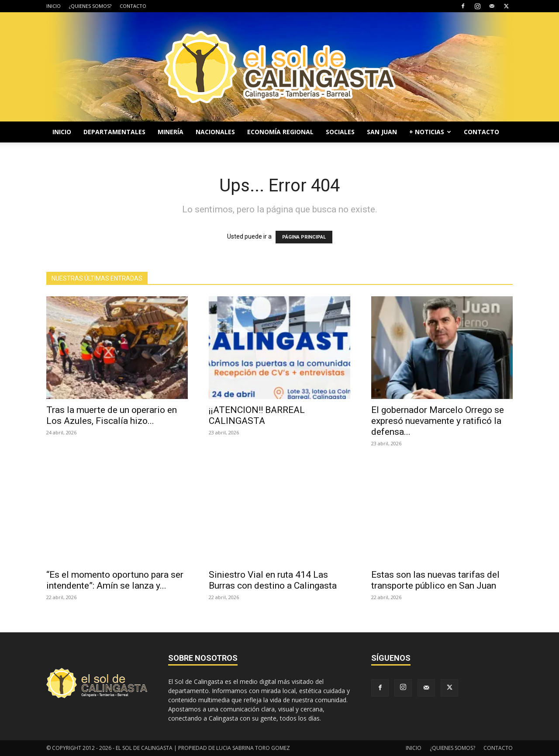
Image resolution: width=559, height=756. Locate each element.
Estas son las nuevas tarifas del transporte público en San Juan (435, 580)
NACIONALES (215, 132)
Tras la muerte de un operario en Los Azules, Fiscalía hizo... (112, 415)
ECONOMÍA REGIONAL (280, 132)
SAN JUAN (382, 132)
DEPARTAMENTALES (114, 132)
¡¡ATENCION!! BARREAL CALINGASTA (257, 415)
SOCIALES (340, 132)
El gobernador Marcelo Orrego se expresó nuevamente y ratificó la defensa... (438, 421)
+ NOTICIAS (430, 132)
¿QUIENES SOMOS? (90, 6)
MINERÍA (171, 132)
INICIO (53, 6)
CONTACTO (133, 6)
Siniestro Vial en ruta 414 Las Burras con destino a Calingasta (273, 580)
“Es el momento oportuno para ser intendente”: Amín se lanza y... (115, 580)
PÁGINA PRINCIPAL (304, 237)
